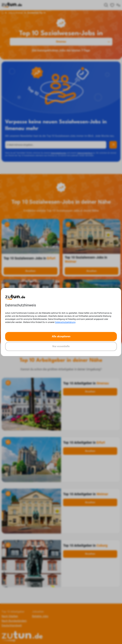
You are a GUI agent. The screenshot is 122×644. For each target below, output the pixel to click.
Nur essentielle (61, 346)
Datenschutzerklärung (65, 322)
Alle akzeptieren (61, 336)
